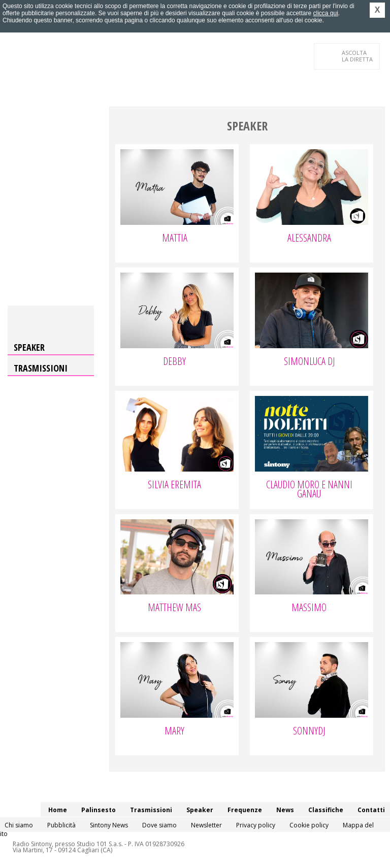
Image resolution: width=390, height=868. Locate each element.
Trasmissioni (41, 368)
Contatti (371, 810)
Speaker (29, 347)
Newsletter (206, 825)
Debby (174, 362)
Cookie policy (309, 825)
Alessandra (309, 239)
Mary (174, 732)
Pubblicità (61, 825)
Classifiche (326, 810)
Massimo (309, 609)
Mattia (175, 239)
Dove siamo (159, 825)
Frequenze (245, 810)
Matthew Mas (174, 609)
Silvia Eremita (174, 486)
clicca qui (325, 13)
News (285, 810)
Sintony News (109, 825)
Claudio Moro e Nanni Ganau (309, 490)
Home (58, 810)
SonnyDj (309, 732)
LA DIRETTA (358, 56)
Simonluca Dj (309, 362)
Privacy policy (256, 825)
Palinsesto (99, 810)
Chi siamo (19, 825)
